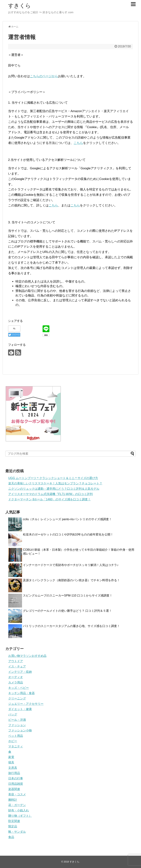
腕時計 (13, 800)
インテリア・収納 (20, 672)
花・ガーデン (17, 805)
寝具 (11, 762)
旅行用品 (14, 773)
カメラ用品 (16, 682)
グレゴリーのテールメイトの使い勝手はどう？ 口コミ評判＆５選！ (67, 611)
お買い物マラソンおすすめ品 (27, 656)
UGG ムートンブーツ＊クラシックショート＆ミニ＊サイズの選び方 (53, 478)
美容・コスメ (17, 794)
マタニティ (16, 746)
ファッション (17, 725)
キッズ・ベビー (19, 688)
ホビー (13, 741)
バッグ (13, 714)
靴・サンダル (17, 832)
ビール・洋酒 (17, 720)
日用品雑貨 (16, 784)
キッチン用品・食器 (21, 693)
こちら (78, 143)
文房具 (13, 768)
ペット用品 (16, 736)
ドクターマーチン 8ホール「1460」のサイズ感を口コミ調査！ (49, 499)
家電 (11, 757)
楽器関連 (14, 789)
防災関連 (14, 821)
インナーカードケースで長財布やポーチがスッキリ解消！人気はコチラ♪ (71, 565)
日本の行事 (16, 778)
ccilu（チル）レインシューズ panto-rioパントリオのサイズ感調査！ (67, 519)
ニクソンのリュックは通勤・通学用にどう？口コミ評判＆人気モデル (54, 489)
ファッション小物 (20, 730)
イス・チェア (17, 666)
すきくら (19, 6)
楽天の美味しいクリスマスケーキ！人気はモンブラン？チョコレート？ (55, 483)
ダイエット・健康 (20, 709)
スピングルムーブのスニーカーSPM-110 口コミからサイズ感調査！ (68, 595)
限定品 (13, 826)
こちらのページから (44, 76)
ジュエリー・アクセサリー (26, 704)
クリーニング (17, 698)
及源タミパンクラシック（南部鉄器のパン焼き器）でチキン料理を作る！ (71, 580)
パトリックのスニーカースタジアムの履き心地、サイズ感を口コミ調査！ (71, 626)
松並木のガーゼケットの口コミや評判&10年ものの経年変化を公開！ (68, 534)
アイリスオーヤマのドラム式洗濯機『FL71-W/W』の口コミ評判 (50, 494)
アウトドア (16, 661)
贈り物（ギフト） (20, 816)
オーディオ (16, 677)
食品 (11, 837)
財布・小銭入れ (19, 810)
